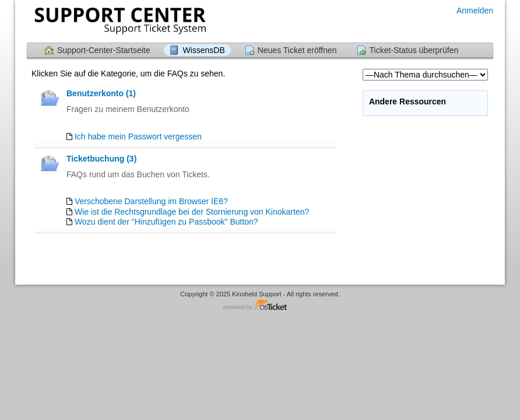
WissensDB (203, 50)
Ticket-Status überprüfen (414, 50)
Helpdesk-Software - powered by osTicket (260, 305)
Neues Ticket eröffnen (297, 50)
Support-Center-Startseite (104, 50)
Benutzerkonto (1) (101, 93)
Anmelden (475, 10)
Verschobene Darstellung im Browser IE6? (151, 201)
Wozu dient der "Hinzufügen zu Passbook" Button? (166, 222)
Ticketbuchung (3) (101, 159)
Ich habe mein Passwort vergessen (138, 136)
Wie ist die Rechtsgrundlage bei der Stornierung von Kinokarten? (192, 212)
